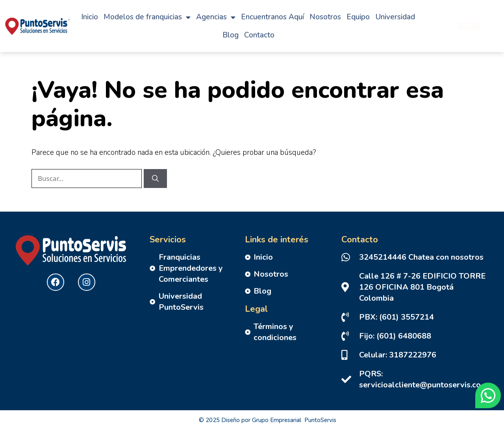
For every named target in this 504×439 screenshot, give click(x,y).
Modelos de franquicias (147, 17)
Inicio (90, 17)
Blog (231, 35)
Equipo (358, 17)
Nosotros (325, 17)
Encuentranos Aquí (272, 17)
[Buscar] (155, 179)
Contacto (259, 35)
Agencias (216, 17)
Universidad (395, 17)
